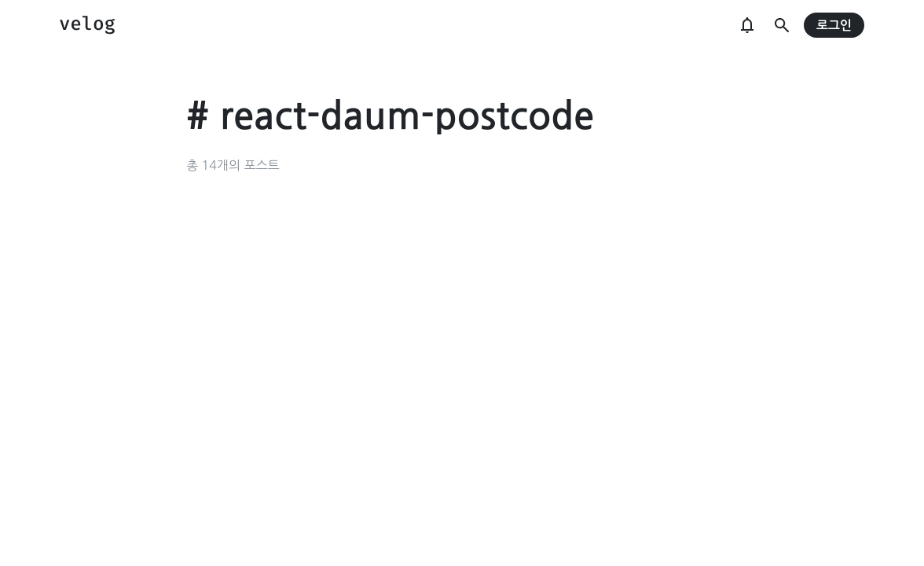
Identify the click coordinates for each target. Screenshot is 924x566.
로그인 (834, 26)
